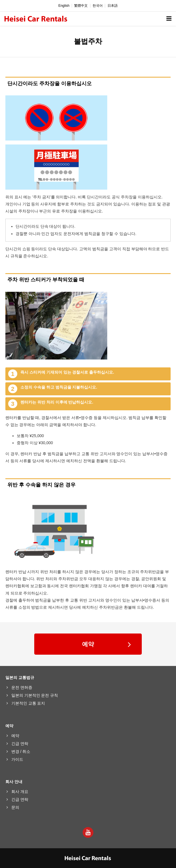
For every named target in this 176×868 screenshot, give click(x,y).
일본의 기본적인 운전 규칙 (35, 695)
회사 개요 (20, 792)
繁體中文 (81, 6)
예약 (88, 644)
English (64, 6)
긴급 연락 (20, 744)
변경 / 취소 (21, 751)
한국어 (98, 6)
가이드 (17, 759)
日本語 (113, 6)
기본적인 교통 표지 (28, 703)
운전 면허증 (22, 687)
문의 (15, 807)
